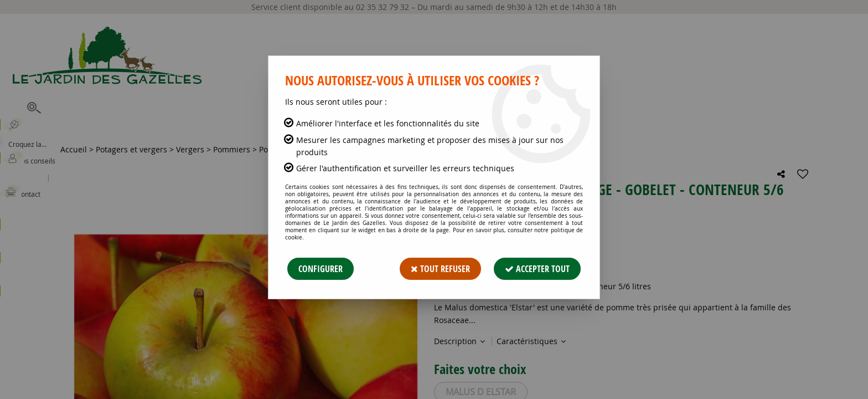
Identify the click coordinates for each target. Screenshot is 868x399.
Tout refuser (440, 269)
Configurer (321, 269)
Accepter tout (537, 269)
